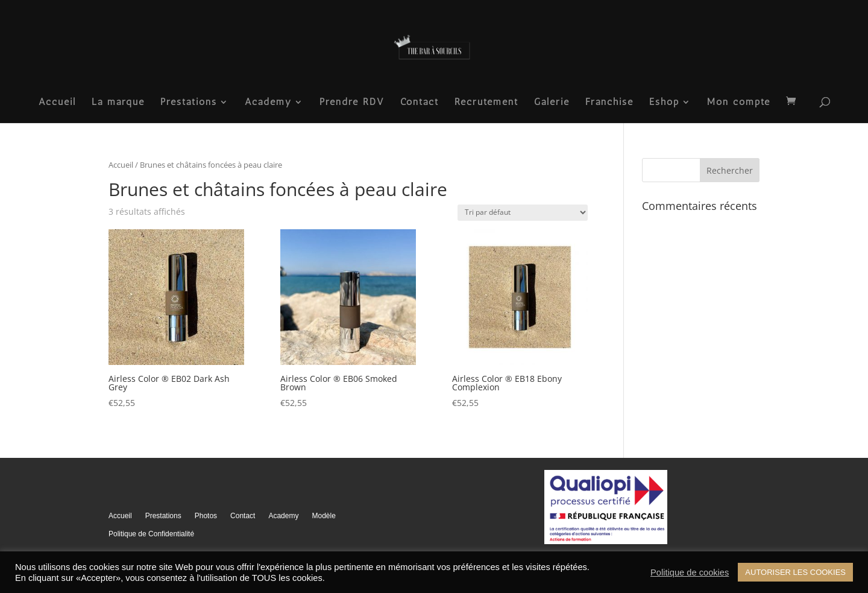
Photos (206, 516)
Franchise (609, 103)
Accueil (57, 103)
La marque (118, 103)
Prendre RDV (352, 103)
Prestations (189, 103)
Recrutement (486, 103)
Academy (268, 103)
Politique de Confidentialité (151, 534)
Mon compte (739, 103)
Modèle (323, 516)
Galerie (552, 103)
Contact (420, 103)
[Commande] (523, 213)
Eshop (664, 103)
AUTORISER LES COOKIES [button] (795, 572)
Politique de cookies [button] (690, 572)
